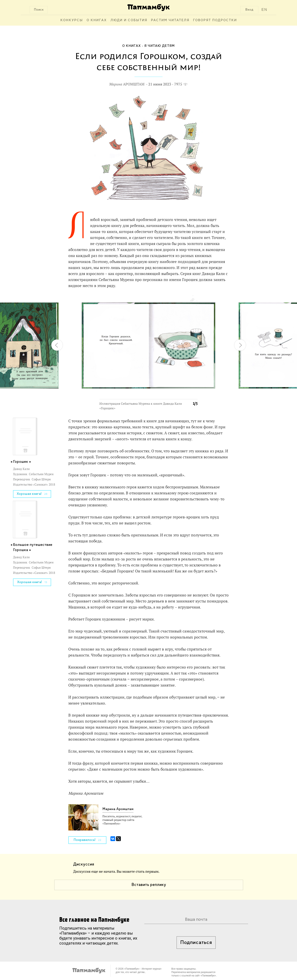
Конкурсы (72, 20)
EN (264, 10)
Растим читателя (170, 20)
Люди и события (129, 20)
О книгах (97, 20)
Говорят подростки (215, 20)
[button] (192, 300)
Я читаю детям (160, 46)
